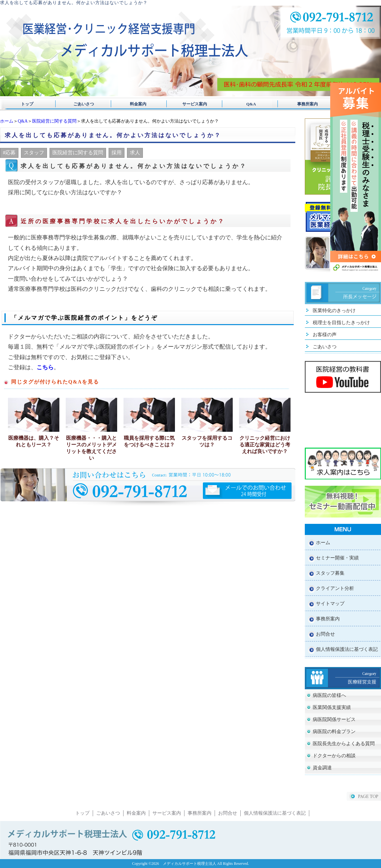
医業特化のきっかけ (334, 310)
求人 (135, 153)
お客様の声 (325, 335)
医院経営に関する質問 (54, 121)
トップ (27, 104)
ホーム (7, 121)
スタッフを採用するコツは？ (207, 441)
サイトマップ (330, 604)
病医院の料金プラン (334, 731)
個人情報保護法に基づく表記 (347, 649)
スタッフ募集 (330, 573)
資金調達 (322, 768)
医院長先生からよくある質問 (344, 744)
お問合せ (325, 634)
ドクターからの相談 (334, 756)
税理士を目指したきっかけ (341, 323)
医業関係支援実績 (332, 707)
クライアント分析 (335, 588)
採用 (117, 153)
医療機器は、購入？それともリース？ (34, 441)
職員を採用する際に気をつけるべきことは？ (149, 441)
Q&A (245, 104)
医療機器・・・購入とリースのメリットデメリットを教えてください (91, 448)
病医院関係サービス (334, 719)
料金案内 (136, 104)
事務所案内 (299, 104)
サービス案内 (190, 104)
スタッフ (34, 153)
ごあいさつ (82, 104)
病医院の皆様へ (329, 695)
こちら (45, 367)
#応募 (9, 153)
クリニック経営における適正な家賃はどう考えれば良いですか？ (265, 445)
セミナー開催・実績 (337, 558)
